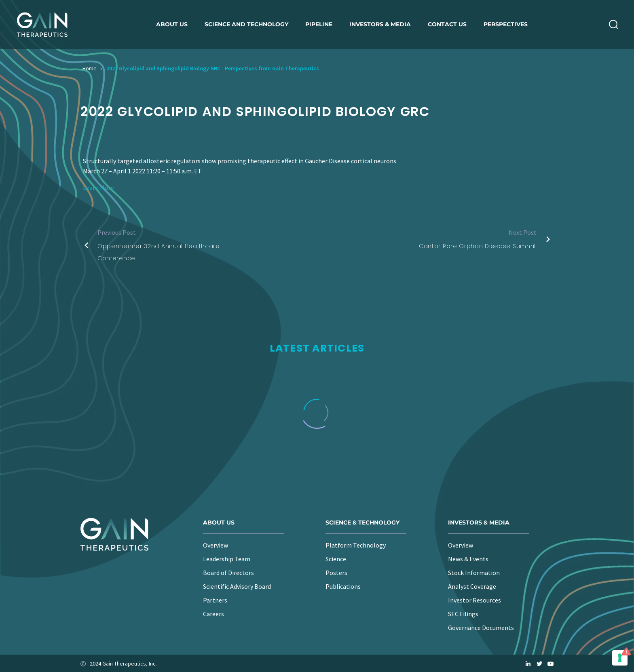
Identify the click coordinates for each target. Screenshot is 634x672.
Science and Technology (246, 24)
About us (172, 24)
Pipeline (319, 24)
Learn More (98, 187)
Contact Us (447, 24)
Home (90, 68)
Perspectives (506, 24)
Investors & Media (380, 24)
